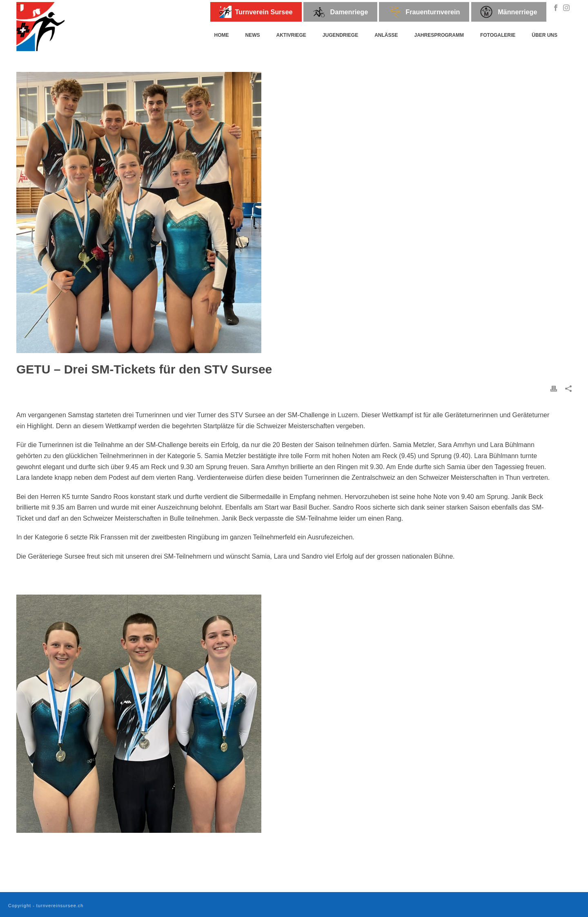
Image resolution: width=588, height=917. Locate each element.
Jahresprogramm (439, 35)
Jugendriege (340, 35)
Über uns (545, 35)
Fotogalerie (498, 35)
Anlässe (386, 35)
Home (221, 35)
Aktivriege (291, 35)
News (252, 35)
